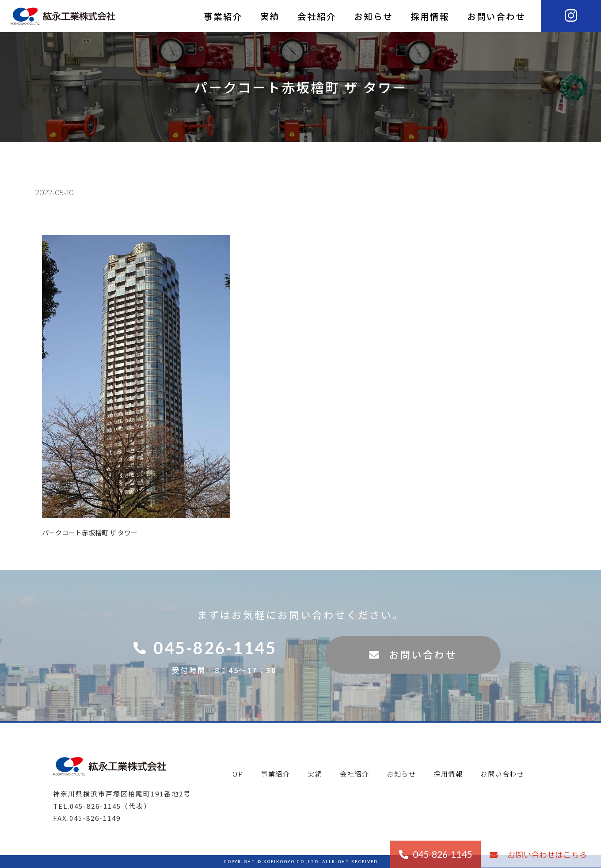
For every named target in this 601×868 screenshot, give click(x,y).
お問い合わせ (496, 16)
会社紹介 (317, 16)
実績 (270, 16)
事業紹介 (223, 16)
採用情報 (430, 16)
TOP (236, 774)
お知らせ (373, 16)
